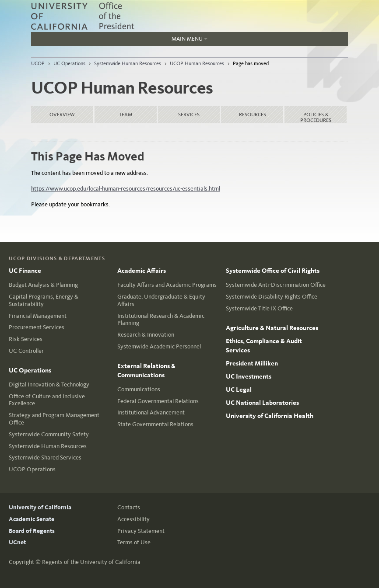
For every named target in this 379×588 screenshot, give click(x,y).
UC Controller (26, 351)
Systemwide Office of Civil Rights (273, 271)
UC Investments (249, 376)
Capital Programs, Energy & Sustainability (44, 300)
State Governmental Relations (155, 424)
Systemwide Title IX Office (259, 308)
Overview (62, 115)
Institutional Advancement (151, 412)
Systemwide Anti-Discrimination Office (276, 285)
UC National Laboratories (262, 403)
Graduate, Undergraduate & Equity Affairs (161, 300)
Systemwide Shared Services (45, 458)
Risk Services (26, 339)
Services (189, 115)
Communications (139, 389)
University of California (40, 507)
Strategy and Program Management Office (54, 419)
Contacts (129, 507)
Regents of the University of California (91, 562)
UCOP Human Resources (197, 63)
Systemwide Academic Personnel (159, 346)
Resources (253, 115)
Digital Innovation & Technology (49, 384)
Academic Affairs (142, 271)
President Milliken (252, 363)
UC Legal (239, 390)
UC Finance (25, 271)
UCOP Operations (32, 469)
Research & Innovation (146, 335)
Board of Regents (32, 531)
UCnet (17, 542)
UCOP (38, 63)
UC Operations (69, 63)
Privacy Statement (141, 531)
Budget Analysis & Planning (43, 285)
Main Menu (189, 39)
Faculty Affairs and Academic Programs (167, 285)
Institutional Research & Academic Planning (161, 320)
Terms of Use (134, 542)
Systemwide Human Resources (128, 63)
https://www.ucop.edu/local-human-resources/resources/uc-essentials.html (126, 189)
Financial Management (38, 316)
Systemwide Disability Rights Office (272, 297)
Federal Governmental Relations (158, 401)
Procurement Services (37, 327)
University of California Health (270, 416)
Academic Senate (32, 519)
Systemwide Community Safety (49, 434)
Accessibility (133, 519)
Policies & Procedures (316, 117)
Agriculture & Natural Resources (272, 328)
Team (126, 115)
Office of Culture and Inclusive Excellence (47, 400)
